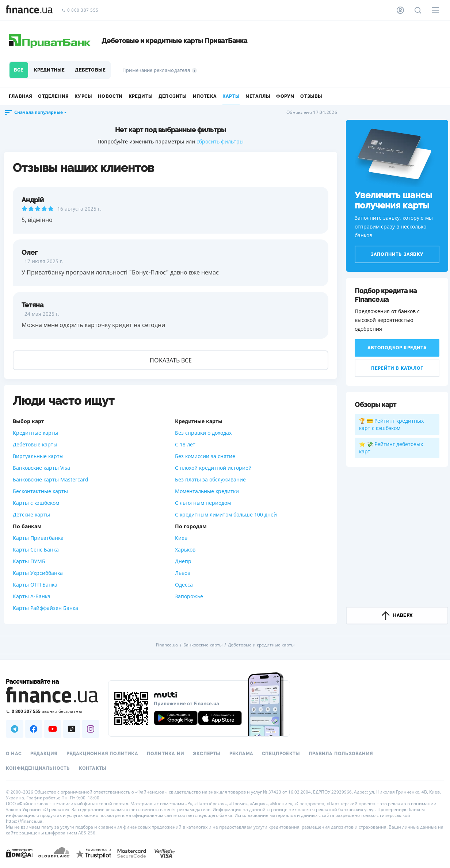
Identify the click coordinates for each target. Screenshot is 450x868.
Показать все (171, 360)
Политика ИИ (165, 754)
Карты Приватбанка (38, 538)
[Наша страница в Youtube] (53, 729)
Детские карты (31, 514)
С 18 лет (185, 444)
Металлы (258, 96)
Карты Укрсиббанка (38, 573)
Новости (110, 96)
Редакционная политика (102, 754)
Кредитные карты (35, 433)
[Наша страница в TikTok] (72, 729)
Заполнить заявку (397, 254)
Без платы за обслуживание (210, 479)
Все (19, 70)
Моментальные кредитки (207, 491)
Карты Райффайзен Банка (45, 608)
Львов (183, 573)
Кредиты (141, 96)
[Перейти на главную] (29, 10)
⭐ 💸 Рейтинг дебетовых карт (391, 448)
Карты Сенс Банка (36, 550)
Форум (285, 96)
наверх (397, 615)
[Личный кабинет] (400, 10)
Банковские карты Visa (41, 468)
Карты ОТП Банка (35, 585)
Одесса (184, 585)
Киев (181, 538)
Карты (231, 96)
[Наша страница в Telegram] (15, 729)
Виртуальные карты (38, 456)
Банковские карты (203, 645)
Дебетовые (90, 70)
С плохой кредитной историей (213, 468)
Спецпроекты (281, 754)
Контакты (93, 768)
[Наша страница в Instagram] (91, 729)
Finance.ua (167, 645)
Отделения (53, 96)
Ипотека (205, 96)
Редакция (44, 754)
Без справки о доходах (203, 433)
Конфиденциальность (38, 768)
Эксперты (207, 754)
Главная (20, 96)
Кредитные (49, 70)
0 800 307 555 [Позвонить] (80, 10)
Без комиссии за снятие (205, 456)
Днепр (183, 561)
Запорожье (189, 596)
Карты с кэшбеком (36, 503)
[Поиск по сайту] (418, 10)
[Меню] (435, 10)
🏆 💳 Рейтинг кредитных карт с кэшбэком (391, 424)
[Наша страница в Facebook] (34, 729)
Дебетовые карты (35, 444)
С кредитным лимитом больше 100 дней (226, 514)
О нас (14, 754)
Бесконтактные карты (40, 491)
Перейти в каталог (397, 368)
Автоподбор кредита (397, 348)
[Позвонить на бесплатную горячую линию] (53, 711)
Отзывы (311, 96)
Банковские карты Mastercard (51, 479)
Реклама (241, 754)
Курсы (83, 96)
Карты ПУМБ (29, 561)
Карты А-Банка (32, 596)
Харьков (185, 550)
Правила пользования (341, 754)
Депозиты (173, 96)
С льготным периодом (203, 503)
